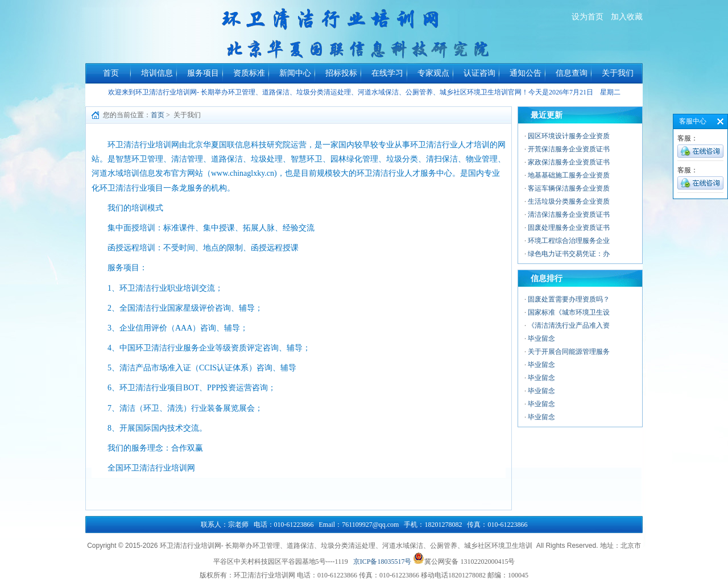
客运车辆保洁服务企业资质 (569, 188)
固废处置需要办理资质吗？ (569, 299)
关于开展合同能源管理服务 (569, 352)
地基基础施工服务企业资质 (569, 175)
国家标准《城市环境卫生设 (569, 312)
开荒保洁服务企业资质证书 (569, 149)
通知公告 (526, 73)
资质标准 (249, 73)
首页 (111, 73)
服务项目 (203, 73)
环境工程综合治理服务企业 (569, 241)
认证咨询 (479, 73)
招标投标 (341, 73)
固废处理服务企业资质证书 (569, 228)
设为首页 (588, 17)
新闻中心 (295, 73)
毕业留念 (541, 339)
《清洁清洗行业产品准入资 (569, 325)
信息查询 (572, 73)
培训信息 (157, 73)
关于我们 (618, 73)
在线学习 (387, 73)
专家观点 (433, 73)
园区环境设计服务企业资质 (569, 136)
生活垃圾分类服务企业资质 (569, 201)
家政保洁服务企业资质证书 (569, 162)
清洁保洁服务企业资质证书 (569, 214)
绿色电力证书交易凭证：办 (569, 254)
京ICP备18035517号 (382, 562)
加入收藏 (627, 17)
